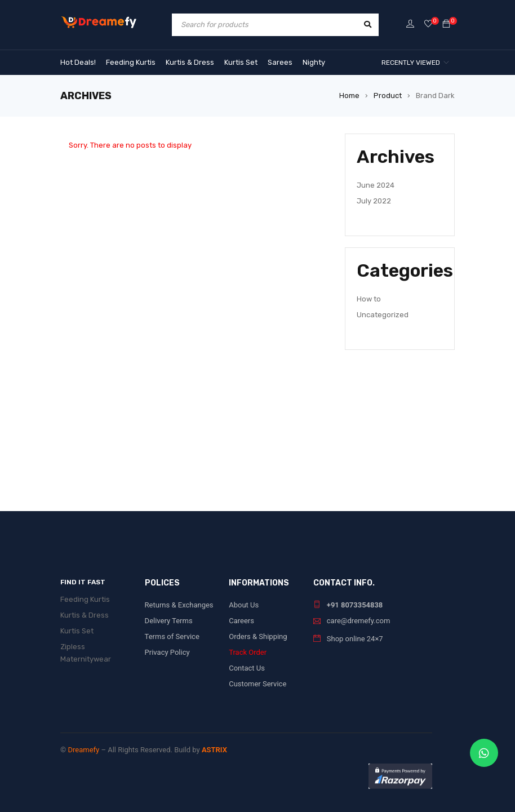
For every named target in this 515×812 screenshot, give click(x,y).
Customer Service (257, 684)
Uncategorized (383, 315)
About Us (244, 605)
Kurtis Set (77, 631)
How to (369, 299)
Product (388, 96)
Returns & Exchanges (179, 605)
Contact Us (247, 668)
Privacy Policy (167, 652)
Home (349, 96)
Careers (241, 621)
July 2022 (374, 201)
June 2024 (376, 185)
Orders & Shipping (258, 636)
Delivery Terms (169, 621)
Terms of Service (172, 636)
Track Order (248, 652)
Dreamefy (83, 750)
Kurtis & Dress (85, 615)
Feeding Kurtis (85, 599)
